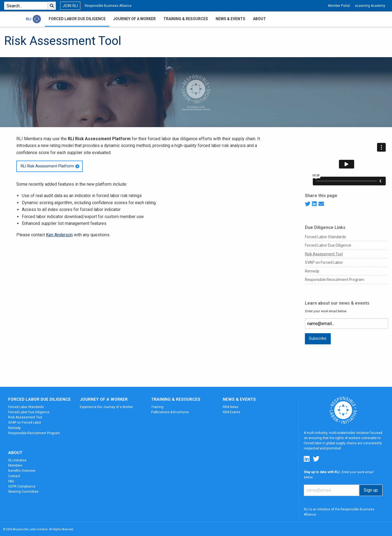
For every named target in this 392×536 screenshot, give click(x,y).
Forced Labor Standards (325, 237)
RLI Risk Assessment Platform (47, 166)
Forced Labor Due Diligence (328, 245)
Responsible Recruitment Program (335, 280)
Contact (14, 476)
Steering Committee (23, 492)
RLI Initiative (17, 460)
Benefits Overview (22, 471)
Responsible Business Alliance (108, 6)
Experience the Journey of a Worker (106, 407)
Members (15, 465)
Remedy (312, 271)
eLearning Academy (370, 6)
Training (157, 407)
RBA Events (232, 412)
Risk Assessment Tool (324, 254)
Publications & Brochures (170, 412)
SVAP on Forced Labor (324, 262)
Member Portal (339, 6)
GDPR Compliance (22, 486)
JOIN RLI (70, 6)
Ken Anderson (59, 235)
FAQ (11, 481)
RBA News (231, 407)
